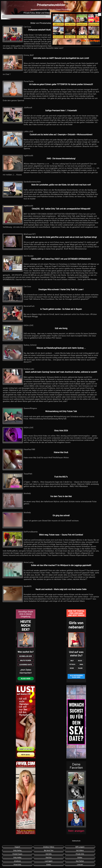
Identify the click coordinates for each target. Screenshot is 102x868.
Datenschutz (76, 841)
